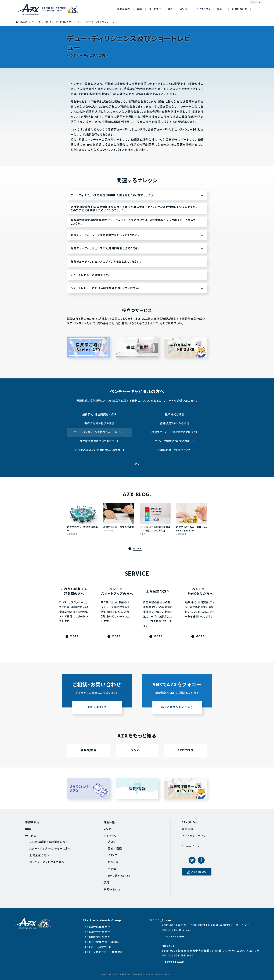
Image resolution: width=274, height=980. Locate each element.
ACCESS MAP (174, 937)
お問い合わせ (240, 9)
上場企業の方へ (39, 856)
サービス (154, 9)
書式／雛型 (115, 849)
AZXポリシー (190, 823)
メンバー (185, 9)
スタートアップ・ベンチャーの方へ (50, 849)
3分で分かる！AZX (119, 876)
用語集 (112, 869)
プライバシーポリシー (195, 836)
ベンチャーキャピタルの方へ (47, 862)
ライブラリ (202, 9)
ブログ (112, 842)
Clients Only (190, 847)
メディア (113, 856)
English (256, 2)
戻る (137, 464)
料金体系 (109, 823)
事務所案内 (124, 9)
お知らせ (113, 862)
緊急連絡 (188, 829)
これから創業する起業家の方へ (49, 842)
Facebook (201, 860)
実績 (140, 9)
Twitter (192, 860)
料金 (170, 9)
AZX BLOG (199, 872)
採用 (220, 9)
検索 (255, 9)
